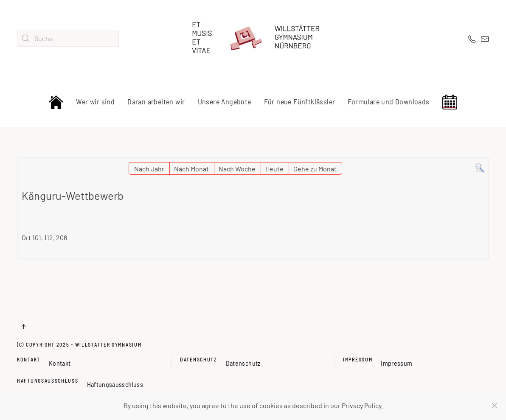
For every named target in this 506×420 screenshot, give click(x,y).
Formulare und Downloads (388, 101)
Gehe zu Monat (315, 169)
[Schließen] (495, 406)
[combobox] (68, 38)
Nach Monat (191, 169)
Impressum (358, 359)
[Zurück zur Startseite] (253, 38)
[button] (23, 327)
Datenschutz (199, 359)
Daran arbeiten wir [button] (156, 101)
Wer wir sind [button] (95, 101)
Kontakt (29, 359)
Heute (274, 169)
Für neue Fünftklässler (300, 101)
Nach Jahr (149, 169)
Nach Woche (237, 169)
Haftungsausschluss (48, 381)
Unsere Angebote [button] (225, 101)
